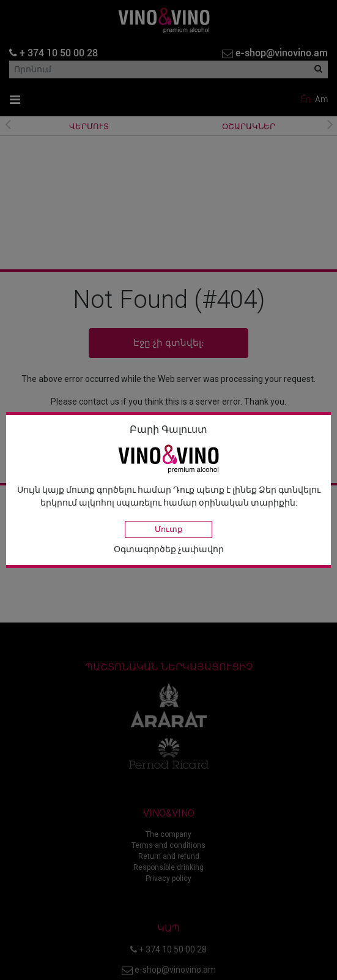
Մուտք (168, 529)
